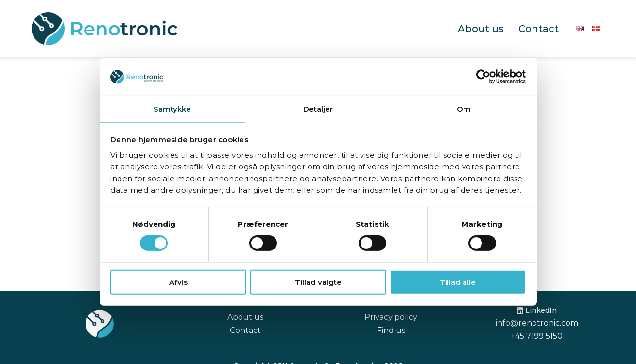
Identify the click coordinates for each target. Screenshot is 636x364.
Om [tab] (464, 109)
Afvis (178, 282)
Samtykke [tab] (172, 109)
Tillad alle (458, 282)
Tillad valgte (318, 282)
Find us (391, 330)
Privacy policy (391, 317)
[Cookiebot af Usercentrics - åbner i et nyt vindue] (483, 77)
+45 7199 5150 (537, 336)
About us (481, 29)
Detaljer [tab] (318, 109)
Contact (539, 29)
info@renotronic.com (537, 323)
